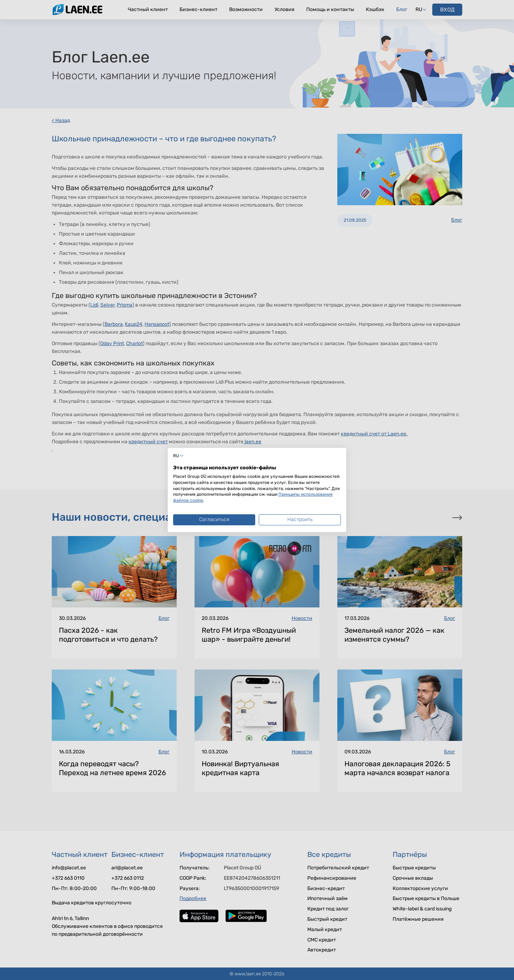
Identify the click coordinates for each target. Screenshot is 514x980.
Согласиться (214, 519)
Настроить (300, 519)
